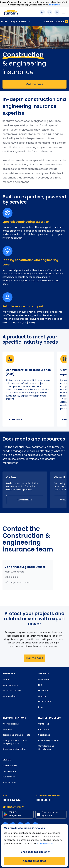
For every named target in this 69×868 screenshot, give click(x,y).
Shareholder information (14, 749)
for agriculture (9, 696)
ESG (40, 685)
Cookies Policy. (45, 844)
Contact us (44, 724)
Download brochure (54, 21)
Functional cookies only (35, 852)
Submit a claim (10, 766)
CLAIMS (7, 760)
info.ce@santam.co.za (17, 583)
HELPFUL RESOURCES (49, 718)
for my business (10, 685)
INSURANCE (9, 673)
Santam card (9, 783)
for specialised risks (18, 21)
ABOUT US (44, 673)
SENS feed (7, 730)
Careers (42, 696)
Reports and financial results (16, 735)
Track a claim (9, 772)
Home (4, 21)
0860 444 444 (12, 800)
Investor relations (11, 724)
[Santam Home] (11, 12)
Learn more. (55, 5)
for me (6, 680)
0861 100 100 (11, 577)
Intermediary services (48, 741)
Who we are (44, 680)
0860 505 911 (44, 800)
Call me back (35, 84)
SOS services (9, 777)
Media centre (44, 702)
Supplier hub (44, 735)
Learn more (15, 419)
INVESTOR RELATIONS (14, 718)
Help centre (43, 730)
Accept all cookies (34, 861)
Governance (44, 691)
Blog (40, 707)
